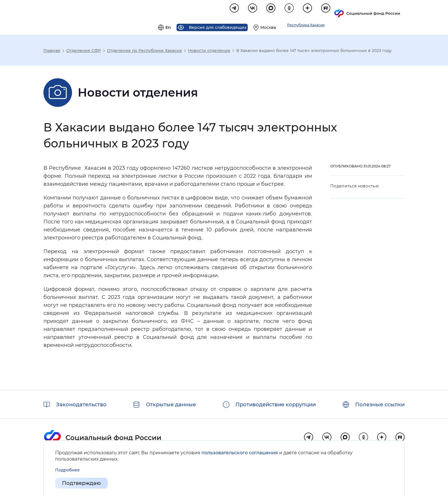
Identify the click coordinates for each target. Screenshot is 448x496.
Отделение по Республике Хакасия (144, 51)
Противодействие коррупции (276, 405)
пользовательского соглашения (240, 453)
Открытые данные (171, 405)
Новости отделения (209, 51)
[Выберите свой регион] (335, 10)
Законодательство (81, 405)
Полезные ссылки (380, 405)
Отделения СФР (84, 51)
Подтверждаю (81, 483)
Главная (52, 51)
